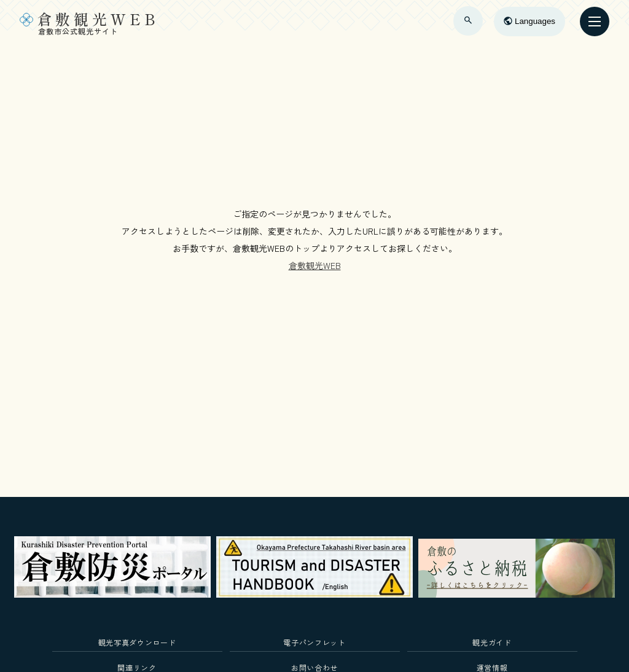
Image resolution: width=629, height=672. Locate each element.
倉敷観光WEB (315, 265)
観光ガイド (492, 642)
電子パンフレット (314, 642)
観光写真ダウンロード (137, 642)
